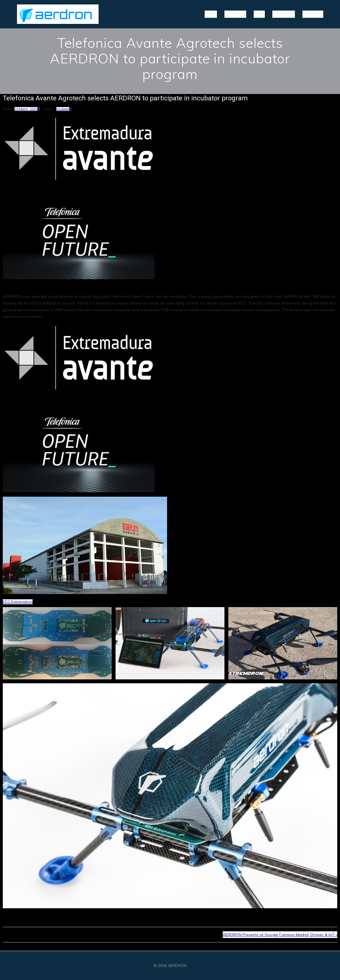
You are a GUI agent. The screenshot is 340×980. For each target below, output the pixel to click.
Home (211, 14)
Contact (313, 14)
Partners (284, 14)
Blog (259, 14)
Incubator (63, 109)
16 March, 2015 (26, 109)
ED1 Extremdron (18, 602)
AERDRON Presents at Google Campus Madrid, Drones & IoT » (280, 935)
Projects (235, 14)
